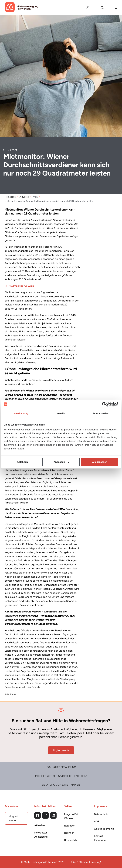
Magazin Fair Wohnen (71, 816)
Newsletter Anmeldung (41, 835)
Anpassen (61, 462)
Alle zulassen (100, 462)
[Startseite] (21, 8)
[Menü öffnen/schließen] (116, 8)
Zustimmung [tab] (21, 413)
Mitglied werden (61, 750)
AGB (97, 822)
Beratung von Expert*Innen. (61, 785)
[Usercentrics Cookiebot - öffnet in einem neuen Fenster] (104, 404)
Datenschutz (101, 814)
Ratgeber (69, 825)
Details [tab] (61, 413)
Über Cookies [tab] (101, 413)
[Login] (88, 8)
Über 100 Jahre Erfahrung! (86, 862)
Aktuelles (24, 197)
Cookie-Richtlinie (104, 829)
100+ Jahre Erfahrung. (61, 767)
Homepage (10, 197)
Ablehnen (22, 462)
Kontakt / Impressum (100, 838)
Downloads (70, 840)
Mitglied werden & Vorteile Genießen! (61, 776)
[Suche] (102, 8)
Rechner (69, 833)
